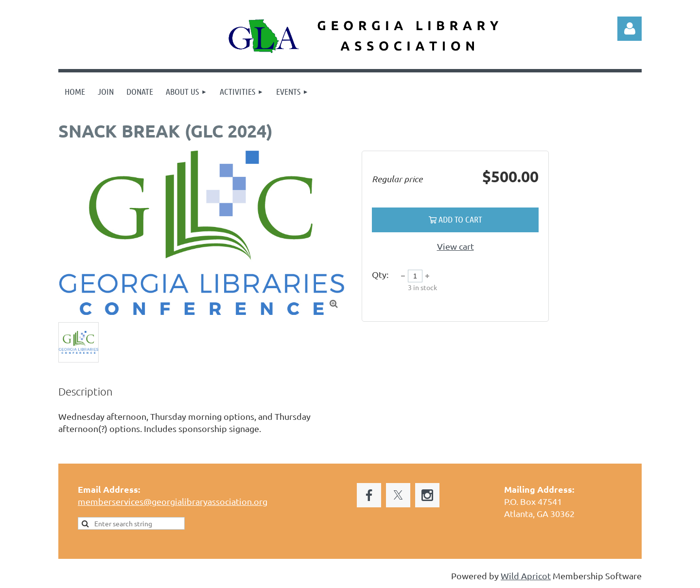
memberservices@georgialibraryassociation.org (173, 501)
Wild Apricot (526, 576)
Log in (630, 29)
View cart (455, 246)
